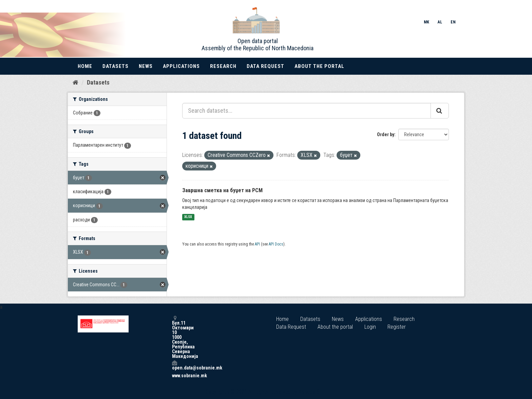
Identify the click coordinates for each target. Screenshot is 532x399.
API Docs (276, 244)
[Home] (75, 83)
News (146, 66)
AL (440, 22)
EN (453, 22)
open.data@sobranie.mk (174, 365)
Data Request (265, 66)
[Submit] (440, 111)
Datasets (116, 66)
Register (397, 327)
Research (223, 66)
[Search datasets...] (307, 111)
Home (85, 66)
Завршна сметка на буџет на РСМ (222, 190)
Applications (181, 66)
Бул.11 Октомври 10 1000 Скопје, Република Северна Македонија (174, 337)
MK (426, 22)
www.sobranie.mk (174, 376)
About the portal (319, 66)
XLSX (188, 217)
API (257, 244)
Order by (386, 134)
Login (370, 327)
